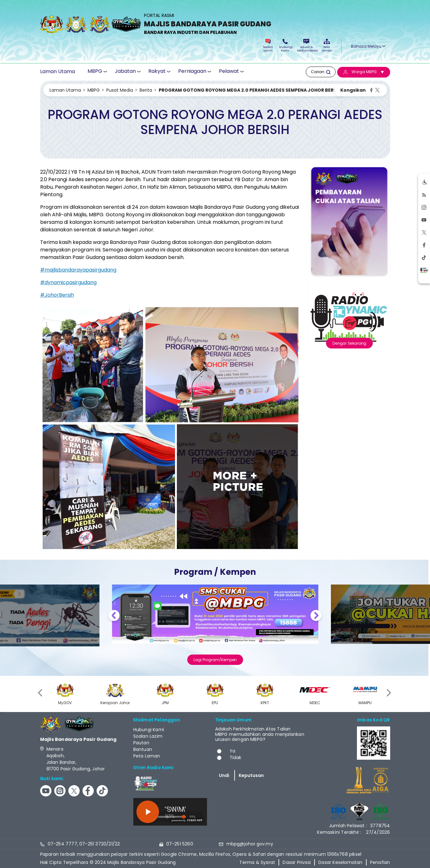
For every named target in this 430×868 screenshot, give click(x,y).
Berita (146, 90)
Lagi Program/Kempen (215, 660)
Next (316, 616)
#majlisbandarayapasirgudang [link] (78, 270)
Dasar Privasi (297, 862)
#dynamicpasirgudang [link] (68, 282)
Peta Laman (327, 46)
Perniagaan (192, 71)
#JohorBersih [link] (57, 295)
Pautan (141, 743)
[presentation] (41, 693)
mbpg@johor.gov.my (250, 844)
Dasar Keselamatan (340, 862)
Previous (114, 616)
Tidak (236, 757)
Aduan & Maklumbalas (306, 46)
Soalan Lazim (268, 46)
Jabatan (125, 71)
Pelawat (229, 71)
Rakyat (157, 71)
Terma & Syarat (257, 862)
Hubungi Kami (285, 46)
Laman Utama (58, 72)
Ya (232, 751)
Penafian (380, 862)
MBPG (95, 71)
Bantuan (143, 749)
